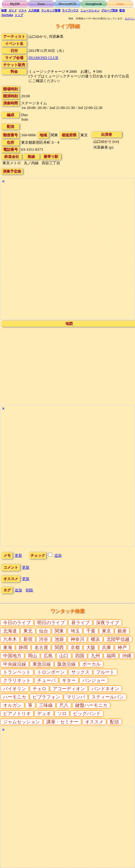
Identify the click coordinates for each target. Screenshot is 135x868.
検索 (4, 10)
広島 (48, 656)
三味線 (46, 705)
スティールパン (108, 697)
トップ (19, 15)
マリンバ (76, 697)
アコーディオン (69, 689)
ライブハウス (70, 10)
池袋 (59, 639)
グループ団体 (110, 10)
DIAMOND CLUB (43, 58)
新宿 (28, 639)
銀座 (122, 631)
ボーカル (91, 664)
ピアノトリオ (17, 714)
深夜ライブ (108, 623)
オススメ (94, 722)
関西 (59, 648)
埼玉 (75, 631)
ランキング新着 (51, 10)
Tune (41, 4)
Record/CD (68, 4)
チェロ (39, 689)
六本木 (10, 639)
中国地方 (12, 656)
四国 (80, 656)
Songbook (94, 4)
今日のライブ (17, 623)
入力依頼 (34, 10)
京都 (75, 648)
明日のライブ (51, 623)
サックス (80, 672)
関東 (59, 631)
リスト (23, 10)
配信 (122, 10)
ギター (69, 680)
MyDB (15, 4)
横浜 (95, 639)
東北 (28, 631)
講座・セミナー (62, 722)
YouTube (7, 15)
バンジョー (94, 680)
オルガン (12, 705)
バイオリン (15, 689)
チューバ (46, 680)
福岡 (111, 656)
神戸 (122, 648)
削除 (29, 590)
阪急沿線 (67, 664)
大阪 (91, 648)
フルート (105, 672)
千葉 (91, 631)
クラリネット (17, 680)
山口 (64, 656)
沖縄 (127, 656)
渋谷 (44, 639)
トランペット (17, 672)
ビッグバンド (87, 714)
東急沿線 (42, 664)
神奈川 (77, 639)
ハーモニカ (15, 697)
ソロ (62, 714)
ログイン (130, 19)
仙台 (44, 631)
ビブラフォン (46, 697)
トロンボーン (51, 672)
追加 (58, 555)
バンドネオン (105, 689)
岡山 (33, 656)
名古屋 (41, 648)
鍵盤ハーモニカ (91, 705)
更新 (18, 555)
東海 (8, 648)
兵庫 (106, 648)
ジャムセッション (21, 722)
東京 (106, 631)
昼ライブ (80, 623)
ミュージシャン (90, 10)
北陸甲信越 (118, 639)
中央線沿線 (15, 664)
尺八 (64, 705)
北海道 (10, 631)
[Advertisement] (67, 252)
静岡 (23, 648)
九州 (95, 656)
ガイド (13, 10)
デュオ (44, 714)
